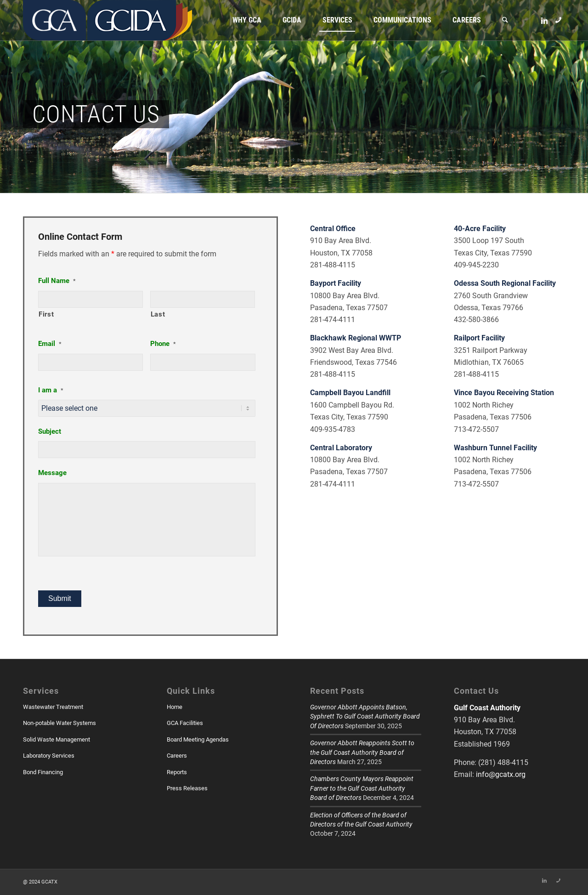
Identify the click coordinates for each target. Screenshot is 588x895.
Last (158, 314)
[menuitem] (247, 20)
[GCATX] (54, 20)
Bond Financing (43, 772)
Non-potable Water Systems (59, 723)
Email (50, 344)
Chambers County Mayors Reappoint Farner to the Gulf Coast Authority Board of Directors (362, 788)
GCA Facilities (185, 723)
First (46, 314)
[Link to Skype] (558, 20)
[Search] (505, 20)
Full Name (57, 281)
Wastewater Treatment (53, 707)
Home (175, 707)
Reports (177, 772)
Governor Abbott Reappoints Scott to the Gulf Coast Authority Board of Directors (362, 752)
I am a (51, 390)
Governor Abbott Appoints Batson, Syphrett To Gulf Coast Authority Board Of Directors (365, 717)
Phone (163, 344)
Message (52, 473)
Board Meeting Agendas (198, 739)
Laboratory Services (49, 756)
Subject (50, 431)
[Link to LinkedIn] (544, 20)
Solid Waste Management (57, 739)
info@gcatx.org (501, 774)
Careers (177, 756)
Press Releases (187, 788)
